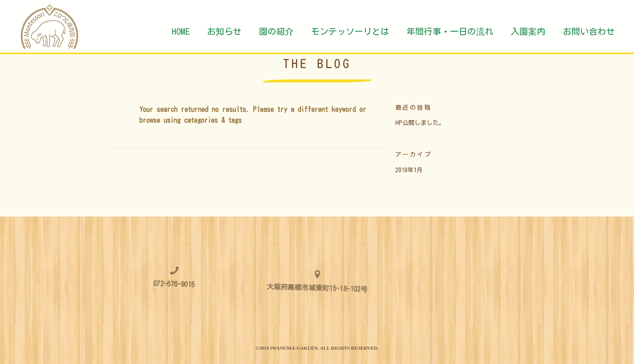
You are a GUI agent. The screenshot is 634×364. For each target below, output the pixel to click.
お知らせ (224, 31)
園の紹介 (276, 31)
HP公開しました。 (420, 123)
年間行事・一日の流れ (450, 31)
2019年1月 (409, 170)
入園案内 (528, 31)
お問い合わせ (589, 31)
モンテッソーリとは (350, 31)
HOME (181, 31)
